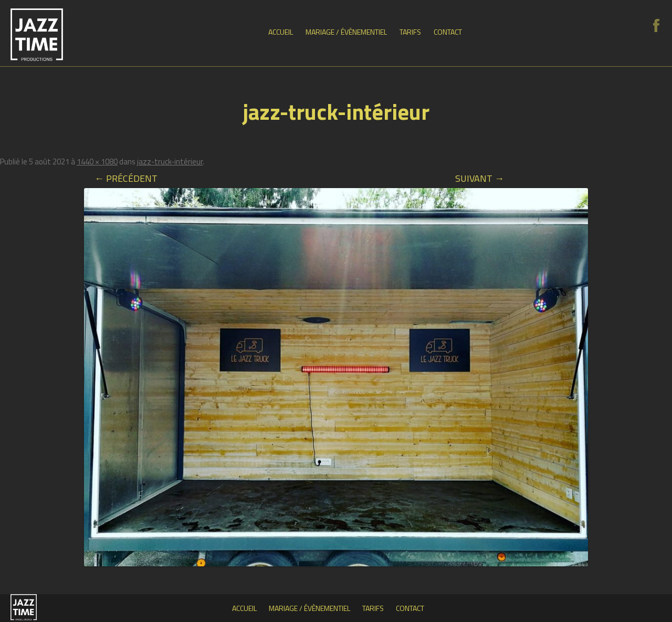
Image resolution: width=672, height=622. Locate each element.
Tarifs (410, 32)
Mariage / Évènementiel (346, 32)
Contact (448, 32)
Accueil (281, 32)
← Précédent (126, 178)
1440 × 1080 (97, 162)
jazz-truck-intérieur (170, 162)
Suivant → (480, 178)
